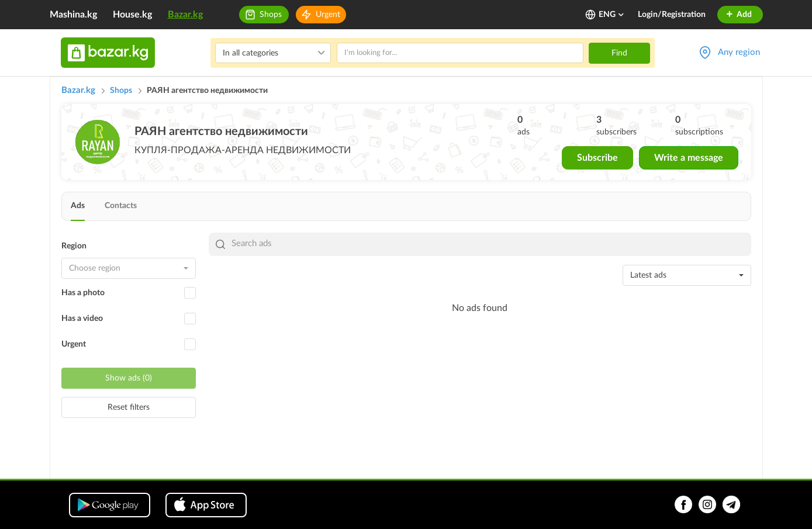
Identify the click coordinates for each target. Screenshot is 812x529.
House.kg (132, 15)
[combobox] (129, 268)
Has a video (82, 319)
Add (739, 15)
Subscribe (597, 158)
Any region (739, 52)
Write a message (689, 158)
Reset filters (129, 407)
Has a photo (83, 293)
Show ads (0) (129, 378)
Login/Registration (672, 15)
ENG (612, 15)
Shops (271, 15)
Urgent (328, 15)
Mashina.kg (73, 15)
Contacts (121, 206)
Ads (78, 206)
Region (74, 246)
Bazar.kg (185, 15)
